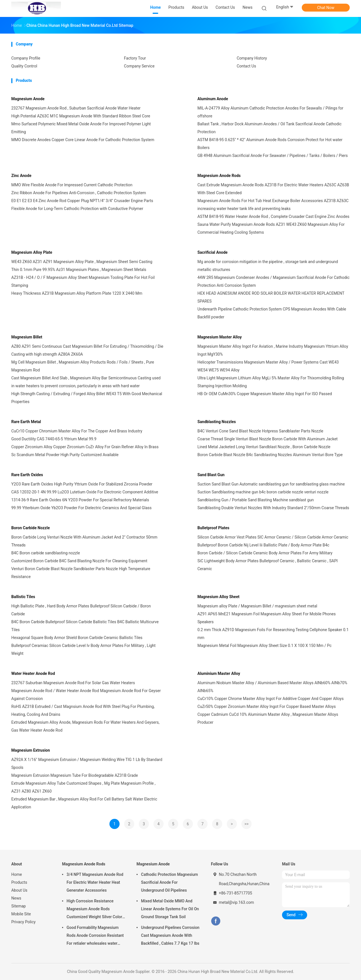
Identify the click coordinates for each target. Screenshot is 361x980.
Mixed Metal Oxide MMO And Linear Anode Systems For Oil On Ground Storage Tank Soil (170, 909)
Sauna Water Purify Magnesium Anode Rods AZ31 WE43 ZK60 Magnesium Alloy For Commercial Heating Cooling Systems (271, 228)
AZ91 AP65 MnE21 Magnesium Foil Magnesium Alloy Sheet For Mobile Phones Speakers (267, 618)
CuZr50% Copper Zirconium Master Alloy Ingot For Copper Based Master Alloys (267, 706)
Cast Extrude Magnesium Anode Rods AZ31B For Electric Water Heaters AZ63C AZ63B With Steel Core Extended (273, 189)
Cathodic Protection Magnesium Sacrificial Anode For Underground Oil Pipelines (170, 882)
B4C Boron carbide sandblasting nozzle (46, 553)
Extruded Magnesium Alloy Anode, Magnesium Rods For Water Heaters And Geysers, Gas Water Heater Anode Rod (85, 726)
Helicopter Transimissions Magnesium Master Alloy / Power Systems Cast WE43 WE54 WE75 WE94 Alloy (268, 366)
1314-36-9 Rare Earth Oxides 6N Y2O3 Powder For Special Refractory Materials (80, 500)
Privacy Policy (23, 922)
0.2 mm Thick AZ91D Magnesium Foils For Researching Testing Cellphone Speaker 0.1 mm (273, 634)
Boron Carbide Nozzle (30, 528)
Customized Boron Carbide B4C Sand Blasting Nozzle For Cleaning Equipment (79, 561)
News (16, 898)
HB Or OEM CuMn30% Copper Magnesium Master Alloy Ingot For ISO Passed (265, 394)
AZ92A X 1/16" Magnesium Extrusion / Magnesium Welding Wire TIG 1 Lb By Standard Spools (87, 764)
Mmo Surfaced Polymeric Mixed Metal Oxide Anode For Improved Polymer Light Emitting (81, 128)
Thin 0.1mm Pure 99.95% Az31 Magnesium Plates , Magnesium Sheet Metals (79, 270)
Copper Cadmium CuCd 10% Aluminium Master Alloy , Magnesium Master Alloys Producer (268, 718)
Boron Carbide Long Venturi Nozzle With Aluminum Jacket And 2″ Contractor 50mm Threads (84, 541)
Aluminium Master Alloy (219, 673)
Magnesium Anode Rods (219, 176)
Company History (252, 58)
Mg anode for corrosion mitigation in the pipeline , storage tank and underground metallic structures (268, 266)
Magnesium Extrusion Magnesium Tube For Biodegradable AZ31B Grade (75, 775)
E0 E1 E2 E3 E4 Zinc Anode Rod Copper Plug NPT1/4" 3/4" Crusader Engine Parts (82, 201)
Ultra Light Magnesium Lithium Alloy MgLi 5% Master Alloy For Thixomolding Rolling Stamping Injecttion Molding (271, 382)
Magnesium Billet (27, 337)
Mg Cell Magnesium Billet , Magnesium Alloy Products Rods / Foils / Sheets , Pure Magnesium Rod (83, 366)
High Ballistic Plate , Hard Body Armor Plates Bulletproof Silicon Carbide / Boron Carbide (81, 610)
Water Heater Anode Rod (33, 673)
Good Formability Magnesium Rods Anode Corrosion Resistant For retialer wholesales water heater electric (95, 936)
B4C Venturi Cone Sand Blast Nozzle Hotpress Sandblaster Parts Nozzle (260, 431)
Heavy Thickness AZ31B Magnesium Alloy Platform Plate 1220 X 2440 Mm (77, 293)
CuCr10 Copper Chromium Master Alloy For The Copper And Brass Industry (77, 431)
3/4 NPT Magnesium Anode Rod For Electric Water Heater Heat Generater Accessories (95, 882)
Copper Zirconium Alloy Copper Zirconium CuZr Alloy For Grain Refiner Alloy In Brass (85, 447)
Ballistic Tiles (23, 597)
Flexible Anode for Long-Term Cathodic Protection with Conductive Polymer (77, 209)
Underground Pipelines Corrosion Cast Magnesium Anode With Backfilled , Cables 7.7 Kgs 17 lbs (170, 935)
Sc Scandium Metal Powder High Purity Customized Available (65, 455)
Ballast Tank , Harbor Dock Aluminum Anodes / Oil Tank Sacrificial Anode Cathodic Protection (269, 128)
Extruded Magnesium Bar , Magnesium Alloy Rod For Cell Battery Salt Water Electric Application (84, 803)
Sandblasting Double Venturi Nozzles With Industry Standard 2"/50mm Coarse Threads (273, 508)
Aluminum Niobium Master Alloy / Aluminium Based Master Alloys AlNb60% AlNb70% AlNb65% (272, 687)
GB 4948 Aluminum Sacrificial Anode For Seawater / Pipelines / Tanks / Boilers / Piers (273, 156)
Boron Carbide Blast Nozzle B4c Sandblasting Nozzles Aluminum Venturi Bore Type (270, 455)
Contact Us (246, 66)
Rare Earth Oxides (27, 475)
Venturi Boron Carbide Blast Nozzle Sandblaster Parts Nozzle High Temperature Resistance (81, 573)
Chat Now (326, 8)
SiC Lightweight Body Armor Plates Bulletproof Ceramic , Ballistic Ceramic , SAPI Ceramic (268, 565)
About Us (19, 890)
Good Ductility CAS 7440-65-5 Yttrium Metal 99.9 (54, 439)
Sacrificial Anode (213, 252)
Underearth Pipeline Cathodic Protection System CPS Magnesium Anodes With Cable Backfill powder (272, 313)
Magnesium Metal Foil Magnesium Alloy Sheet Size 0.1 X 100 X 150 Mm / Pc (265, 646)
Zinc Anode (21, 176)
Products (19, 882)
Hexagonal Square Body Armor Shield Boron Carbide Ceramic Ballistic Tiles (77, 638)
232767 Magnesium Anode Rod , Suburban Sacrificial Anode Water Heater (76, 108)
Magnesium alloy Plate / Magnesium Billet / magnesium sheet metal (257, 606)
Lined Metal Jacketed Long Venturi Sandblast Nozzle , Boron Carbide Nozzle (264, 447)
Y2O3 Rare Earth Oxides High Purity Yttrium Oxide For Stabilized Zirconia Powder (82, 484)
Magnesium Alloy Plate (32, 252)
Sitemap (18, 906)
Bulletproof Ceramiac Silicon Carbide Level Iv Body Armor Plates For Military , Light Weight (83, 649)
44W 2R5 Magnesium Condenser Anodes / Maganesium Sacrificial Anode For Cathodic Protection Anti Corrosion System (273, 281)
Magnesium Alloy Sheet (218, 597)
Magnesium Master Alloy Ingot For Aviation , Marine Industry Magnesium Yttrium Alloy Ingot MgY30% (273, 350)
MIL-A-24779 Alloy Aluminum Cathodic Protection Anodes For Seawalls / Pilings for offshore (270, 112)
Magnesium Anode (28, 99)
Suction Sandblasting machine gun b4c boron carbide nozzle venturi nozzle (263, 492)
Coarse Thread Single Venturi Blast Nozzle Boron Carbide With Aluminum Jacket (268, 439)
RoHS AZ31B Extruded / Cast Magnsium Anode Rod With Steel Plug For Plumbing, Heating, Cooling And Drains (83, 710)
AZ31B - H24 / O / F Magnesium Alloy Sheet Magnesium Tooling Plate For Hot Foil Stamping (83, 281)
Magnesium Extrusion (31, 750)
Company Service (139, 66)
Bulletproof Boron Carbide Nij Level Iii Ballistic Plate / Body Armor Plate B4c (263, 545)
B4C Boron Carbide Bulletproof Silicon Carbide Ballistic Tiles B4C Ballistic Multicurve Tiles (85, 626)
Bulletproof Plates (213, 528)
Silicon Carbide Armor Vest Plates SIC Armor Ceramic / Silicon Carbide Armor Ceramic (273, 537)
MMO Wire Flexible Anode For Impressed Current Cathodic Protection (72, 185)
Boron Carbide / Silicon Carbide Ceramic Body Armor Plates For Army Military (265, 553)
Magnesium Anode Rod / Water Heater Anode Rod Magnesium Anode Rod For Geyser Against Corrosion (86, 695)
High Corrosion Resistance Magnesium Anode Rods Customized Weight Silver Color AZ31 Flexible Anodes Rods (94, 910)
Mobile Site (21, 914)
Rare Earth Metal (26, 422)
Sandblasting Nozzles (217, 422)
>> (247, 824)
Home (17, 874)
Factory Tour (135, 58)
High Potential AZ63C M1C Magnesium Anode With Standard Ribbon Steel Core (81, 116)
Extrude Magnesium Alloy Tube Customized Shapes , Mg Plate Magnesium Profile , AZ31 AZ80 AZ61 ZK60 (83, 787)
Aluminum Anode (213, 99)
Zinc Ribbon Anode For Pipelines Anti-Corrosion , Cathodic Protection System (79, 193)
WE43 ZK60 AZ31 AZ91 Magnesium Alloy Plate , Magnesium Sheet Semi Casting (82, 262)
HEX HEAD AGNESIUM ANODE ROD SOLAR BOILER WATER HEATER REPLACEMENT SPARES (271, 297)
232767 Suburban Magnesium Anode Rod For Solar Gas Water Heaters (73, 683)
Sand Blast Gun (211, 475)
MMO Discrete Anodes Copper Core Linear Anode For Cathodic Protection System (83, 140)
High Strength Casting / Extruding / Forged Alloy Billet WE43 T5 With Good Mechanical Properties (87, 398)
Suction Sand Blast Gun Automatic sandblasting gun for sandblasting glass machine (271, 484)
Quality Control (24, 66)
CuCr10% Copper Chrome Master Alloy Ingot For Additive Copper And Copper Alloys (270, 699)
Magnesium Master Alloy (220, 337)
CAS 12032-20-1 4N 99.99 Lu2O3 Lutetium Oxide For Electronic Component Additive (85, 492)
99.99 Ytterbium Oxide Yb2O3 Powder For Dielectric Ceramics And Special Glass (82, 508)
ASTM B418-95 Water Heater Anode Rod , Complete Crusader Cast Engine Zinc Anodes (273, 216)
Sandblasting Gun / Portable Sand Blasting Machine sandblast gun (256, 500)
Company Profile (26, 58)
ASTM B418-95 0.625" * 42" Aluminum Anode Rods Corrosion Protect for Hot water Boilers (270, 144)
